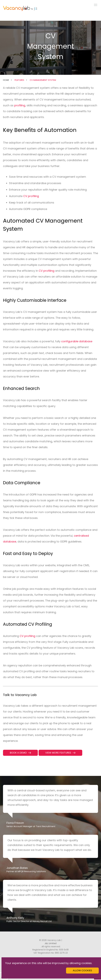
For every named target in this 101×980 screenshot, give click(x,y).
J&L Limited (50, 943)
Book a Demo (18, 753)
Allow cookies (82, 970)
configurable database (77, 341)
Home (6, 80)
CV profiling (31, 196)
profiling (20, 105)
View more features (58, 753)
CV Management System (43, 80)
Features (19, 80)
